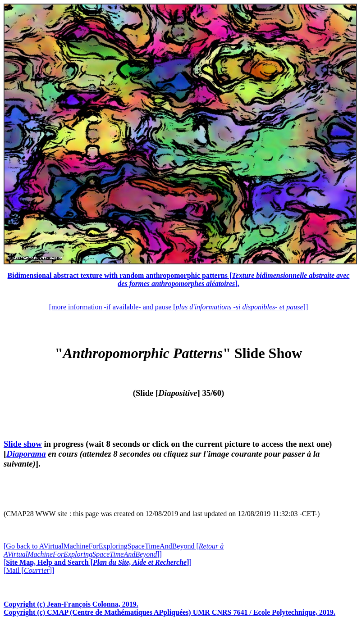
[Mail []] (29, 570)
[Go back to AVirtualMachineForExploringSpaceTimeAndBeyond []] (114, 550)
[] (98, 562)
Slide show (23, 444)
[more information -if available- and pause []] (178, 307)
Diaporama (26, 454)
